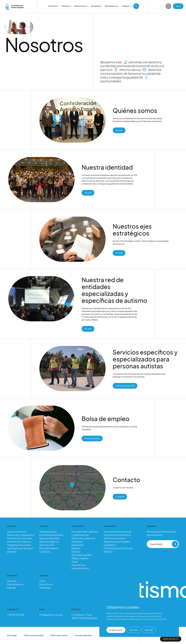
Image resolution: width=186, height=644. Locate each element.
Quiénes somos (48, 532)
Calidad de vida (80, 535)
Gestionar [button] (134, 630)
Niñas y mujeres (80, 558)
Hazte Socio (46, 584)
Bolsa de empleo (92, 439)
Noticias (12, 581)
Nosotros (67, 6)
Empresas (45, 588)
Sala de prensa (15, 584)
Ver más (119, 131)
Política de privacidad (34, 635)
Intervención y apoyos (19, 542)
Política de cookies (59, 635)
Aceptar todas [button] (116, 630)
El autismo (54, 6)
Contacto (120, 497)
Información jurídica (115, 538)
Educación (77, 545)
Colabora (126, 6)
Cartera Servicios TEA (125, 386)
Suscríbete (164, 544)
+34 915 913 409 (16, 615)
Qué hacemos (81, 6)
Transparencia (112, 6)
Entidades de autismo (51, 535)
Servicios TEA (47, 545)
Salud (75, 562)
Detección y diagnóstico (21, 535)
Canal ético (110, 545)
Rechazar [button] (149, 630)
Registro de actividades (117, 542)
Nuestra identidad (49, 538)
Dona (178, 6)
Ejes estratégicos (49, 542)
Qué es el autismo (17, 532)
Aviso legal (12, 635)
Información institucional (117, 532)
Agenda (11, 588)
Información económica (117, 535)
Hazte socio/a (171, 639)
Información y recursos (20, 538)
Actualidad (96, 6)
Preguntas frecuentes (19, 545)
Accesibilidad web (83, 635)
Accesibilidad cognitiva (85, 532)
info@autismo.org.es (51, 615)
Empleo (76, 548)
